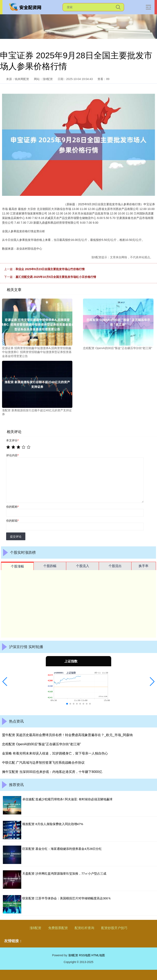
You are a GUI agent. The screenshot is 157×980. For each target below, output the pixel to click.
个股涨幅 (17, 566)
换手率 (144, 566)
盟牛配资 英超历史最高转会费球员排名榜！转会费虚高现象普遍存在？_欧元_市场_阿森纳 (67, 735)
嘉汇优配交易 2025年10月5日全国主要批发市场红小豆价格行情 (56, 277)
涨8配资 (35, 928)
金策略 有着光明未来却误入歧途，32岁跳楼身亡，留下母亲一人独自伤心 (55, 753)
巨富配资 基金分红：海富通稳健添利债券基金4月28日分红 (62, 849)
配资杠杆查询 (84, 928)
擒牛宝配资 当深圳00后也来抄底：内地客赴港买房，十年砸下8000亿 (52, 772)
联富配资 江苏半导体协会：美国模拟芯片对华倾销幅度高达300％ (67, 898)
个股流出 (115, 566)
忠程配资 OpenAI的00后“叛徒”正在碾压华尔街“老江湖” (41, 744)
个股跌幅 (50, 566)
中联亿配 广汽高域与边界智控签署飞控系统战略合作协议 (43, 763)
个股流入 (83, 566)
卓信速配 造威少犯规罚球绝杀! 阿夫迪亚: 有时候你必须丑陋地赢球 (67, 799)
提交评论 (16, 537)
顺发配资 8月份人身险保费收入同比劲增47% (53, 824)
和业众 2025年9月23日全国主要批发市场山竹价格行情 (50, 269)
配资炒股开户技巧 (114, 928)
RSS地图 (85, 955)
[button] (5, 682)
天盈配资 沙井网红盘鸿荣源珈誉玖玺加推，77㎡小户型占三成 (64, 873)
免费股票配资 (58, 928)
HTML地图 (98, 955)
